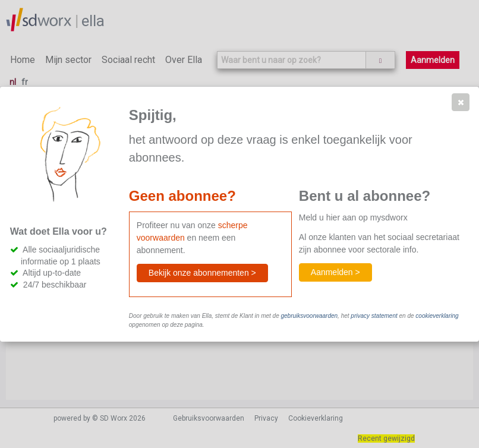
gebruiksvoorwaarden (309, 316)
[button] (461, 102)
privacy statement (374, 316)
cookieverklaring (437, 316)
